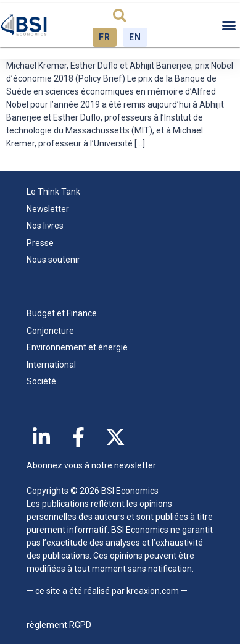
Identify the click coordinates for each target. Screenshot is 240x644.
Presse (40, 243)
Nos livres (45, 226)
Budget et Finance (62, 313)
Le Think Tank (56, 192)
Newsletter (48, 209)
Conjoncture (50, 331)
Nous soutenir (53, 260)
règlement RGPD (59, 625)
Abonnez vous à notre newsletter (91, 465)
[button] (120, 15)
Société (41, 381)
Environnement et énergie (77, 347)
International (51, 365)
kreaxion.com (153, 591)
